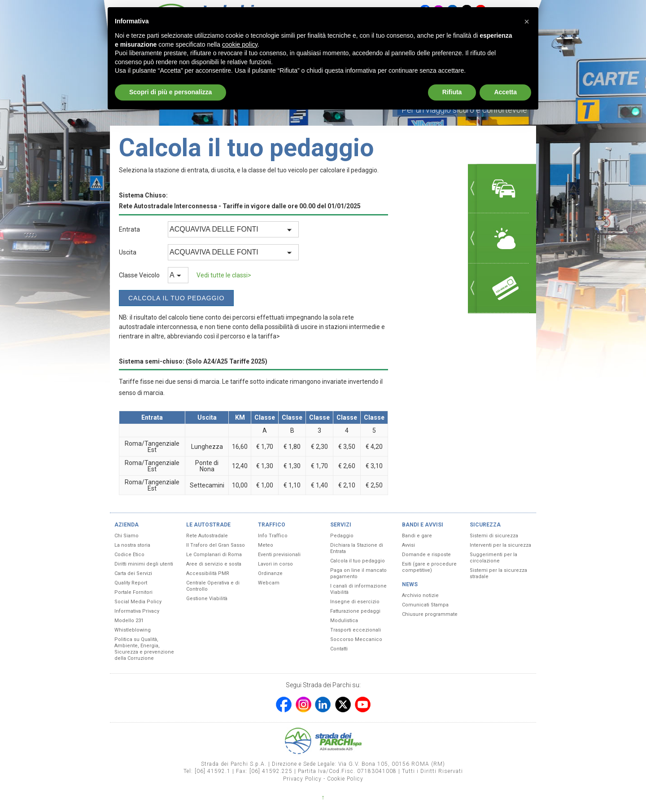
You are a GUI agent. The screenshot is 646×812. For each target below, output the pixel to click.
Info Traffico (273, 536)
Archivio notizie (420, 595)
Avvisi (408, 545)
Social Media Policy (138, 602)
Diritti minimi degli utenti (144, 564)
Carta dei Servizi (133, 573)
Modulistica (344, 621)
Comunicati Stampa (425, 605)
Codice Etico (129, 555)
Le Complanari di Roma (214, 555)
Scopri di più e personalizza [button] (170, 92)
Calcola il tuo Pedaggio (176, 298)
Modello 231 (129, 621)
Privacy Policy (302, 779)
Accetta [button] (505, 92)
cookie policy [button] (240, 44)
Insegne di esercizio (355, 602)
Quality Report (131, 583)
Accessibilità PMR (208, 573)
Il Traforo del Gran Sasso (216, 545)
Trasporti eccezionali (356, 630)
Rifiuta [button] (452, 92)
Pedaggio (342, 536)
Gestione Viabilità (207, 599)
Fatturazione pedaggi (355, 611)
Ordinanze (270, 573)
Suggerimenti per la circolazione (493, 558)
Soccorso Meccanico (356, 639)
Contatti (339, 649)
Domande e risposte (426, 555)
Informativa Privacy (137, 611)
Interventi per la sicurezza (500, 545)
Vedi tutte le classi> (224, 275)
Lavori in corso (275, 564)
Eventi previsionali (279, 555)
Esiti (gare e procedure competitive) (429, 567)
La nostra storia (132, 545)
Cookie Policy (345, 779)
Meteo (266, 545)
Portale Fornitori (133, 592)
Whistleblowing (133, 630)
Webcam (269, 583)
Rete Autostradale (207, 536)
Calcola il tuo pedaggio (358, 561)
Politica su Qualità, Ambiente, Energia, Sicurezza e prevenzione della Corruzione (144, 649)
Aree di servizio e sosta (214, 564)
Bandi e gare (417, 536)
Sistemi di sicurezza (494, 536)
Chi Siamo (127, 536)
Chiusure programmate (430, 614)
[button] (527, 22)
